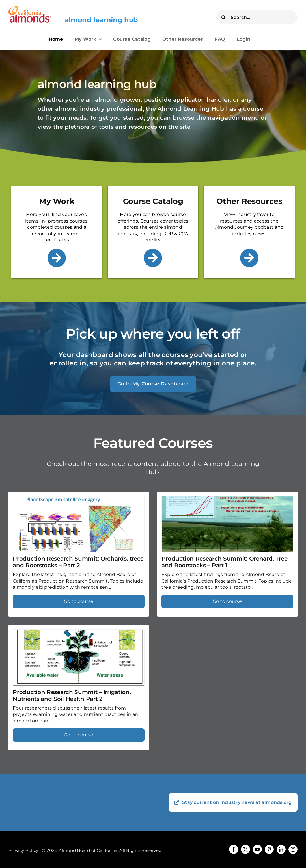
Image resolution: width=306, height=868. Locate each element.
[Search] (223, 17)
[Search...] (257, 17)
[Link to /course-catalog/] (153, 258)
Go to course (79, 601)
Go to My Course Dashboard (153, 384)
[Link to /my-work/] (57, 258)
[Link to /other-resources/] (249, 258)
